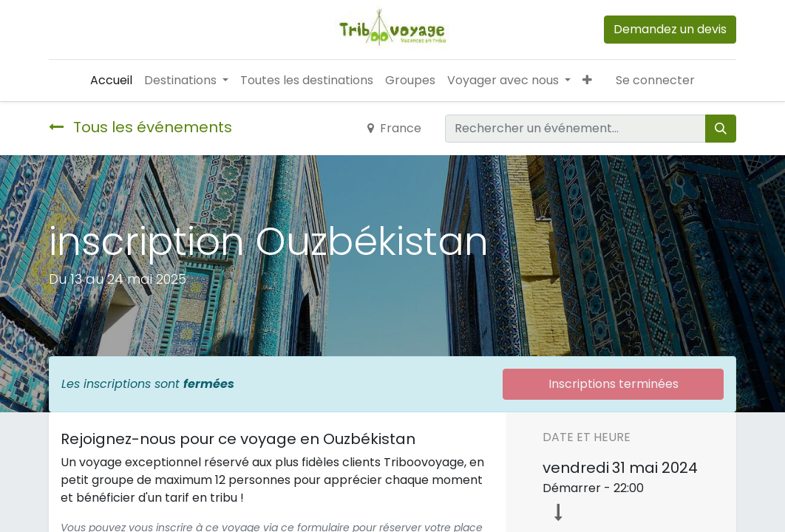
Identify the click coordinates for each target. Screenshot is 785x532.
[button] (587, 81)
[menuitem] (111, 81)
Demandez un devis (670, 29)
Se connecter (655, 80)
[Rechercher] (721, 129)
